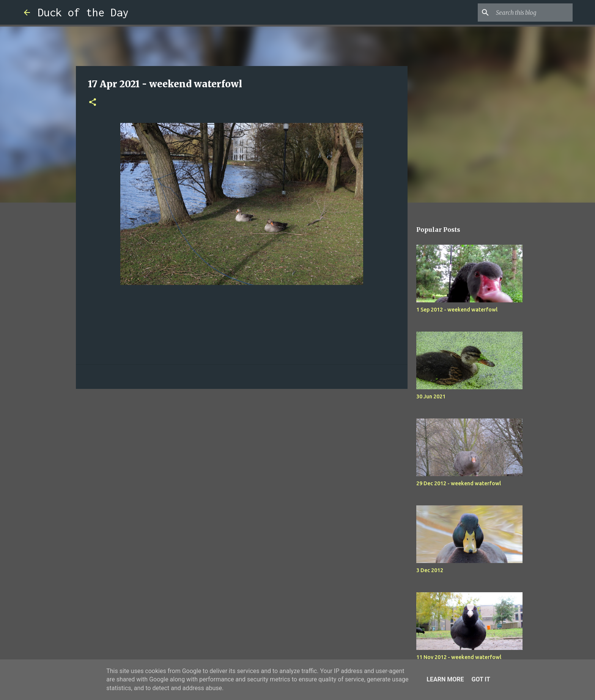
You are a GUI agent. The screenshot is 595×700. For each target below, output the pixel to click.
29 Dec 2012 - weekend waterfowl (459, 483)
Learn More (445, 679)
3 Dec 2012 (430, 570)
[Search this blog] (533, 13)
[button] (93, 103)
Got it (481, 679)
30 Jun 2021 (431, 396)
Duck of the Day (83, 12)
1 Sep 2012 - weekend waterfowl (457, 310)
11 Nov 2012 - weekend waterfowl (459, 657)
